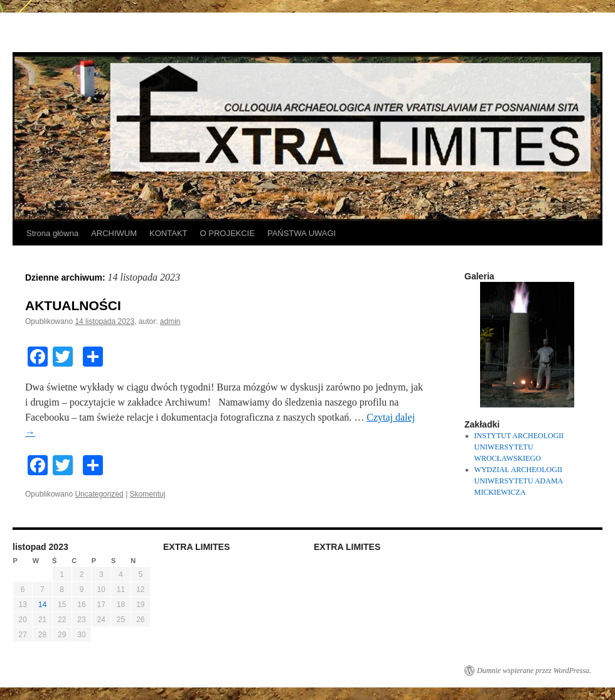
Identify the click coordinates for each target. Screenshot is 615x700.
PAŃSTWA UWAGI (302, 233)
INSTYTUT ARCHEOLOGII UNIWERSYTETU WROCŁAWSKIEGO (519, 447)
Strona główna (52, 233)
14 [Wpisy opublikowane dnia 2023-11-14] (42, 605)
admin (170, 321)
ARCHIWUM (114, 233)
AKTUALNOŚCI (73, 305)
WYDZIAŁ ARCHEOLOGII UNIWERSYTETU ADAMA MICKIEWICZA (519, 481)
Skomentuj (148, 494)
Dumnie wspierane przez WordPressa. (534, 670)
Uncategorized (99, 494)
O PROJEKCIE (227, 233)
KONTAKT (168, 233)
